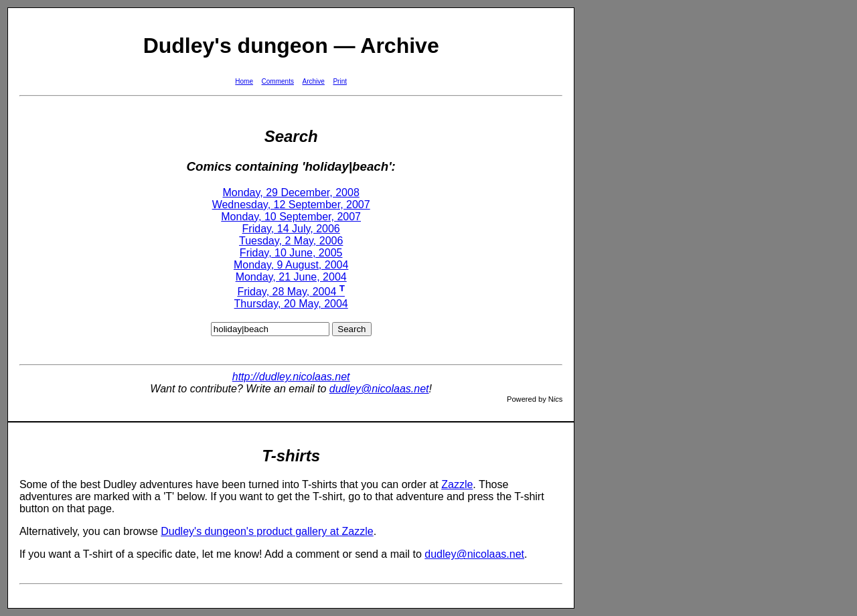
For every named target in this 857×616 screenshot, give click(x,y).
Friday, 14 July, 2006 (291, 229)
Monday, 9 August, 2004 (291, 265)
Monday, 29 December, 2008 (291, 192)
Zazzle (457, 484)
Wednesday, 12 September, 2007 (291, 205)
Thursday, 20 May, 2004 (291, 304)
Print (340, 81)
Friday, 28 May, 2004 (291, 292)
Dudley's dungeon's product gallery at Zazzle (267, 531)
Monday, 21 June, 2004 (291, 277)
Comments (278, 81)
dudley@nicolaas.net (379, 389)
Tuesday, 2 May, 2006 (291, 241)
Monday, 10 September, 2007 (291, 217)
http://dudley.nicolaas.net (291, 377)
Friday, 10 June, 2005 (291, 253)
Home (244, 81)
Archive (314, 81)
